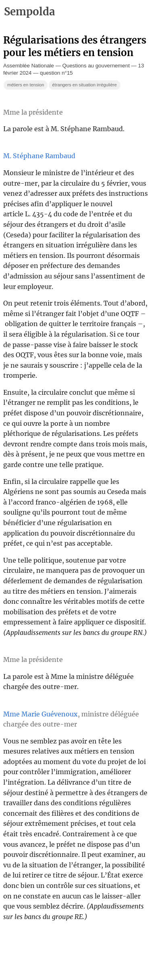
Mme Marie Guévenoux (40, 714)
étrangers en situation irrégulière (85, 85)
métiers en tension (26, 85)
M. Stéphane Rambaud (39, 156)
